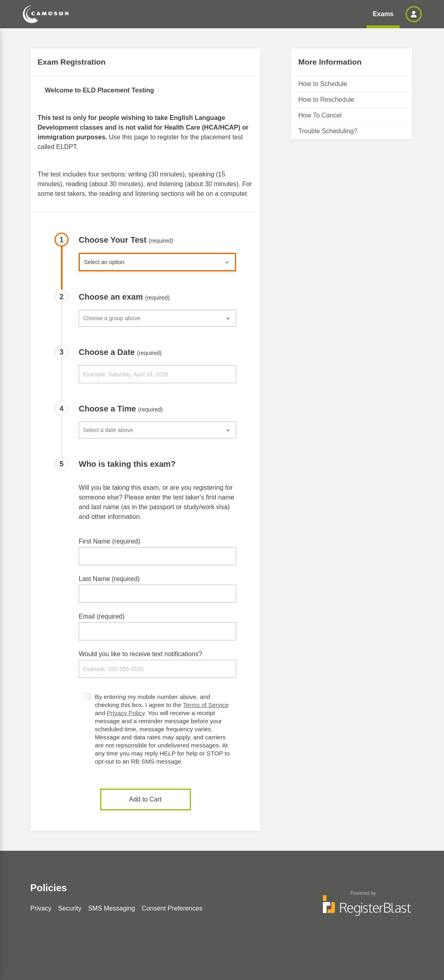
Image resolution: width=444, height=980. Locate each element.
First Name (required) (109, 541)
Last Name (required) (109, 579)
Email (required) (102, 616)
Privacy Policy (126, 713)
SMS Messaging (112, 908)
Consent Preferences (172, 908)
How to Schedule (323, 84)
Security (70, 908)
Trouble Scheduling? (328, 131)
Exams (383, 14)
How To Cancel (320, 115)
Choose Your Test (126, 240)
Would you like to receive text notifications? (140, 654)
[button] (414, 14)
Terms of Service (206, 705)
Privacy (41, 908)
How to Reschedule (326, 100)
